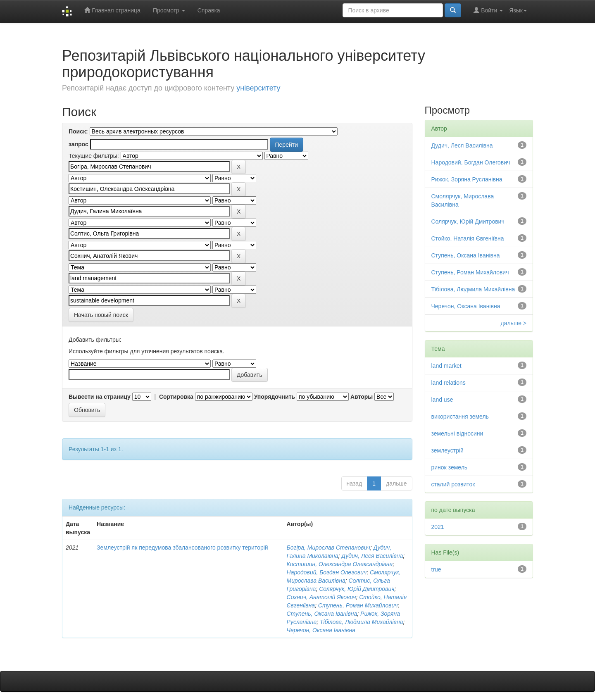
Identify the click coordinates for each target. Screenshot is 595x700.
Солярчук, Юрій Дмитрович (357, 589)
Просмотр (169, 10)
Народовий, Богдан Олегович (327, 572)
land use (442, 400)
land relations (449, 383)
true (436, 569)
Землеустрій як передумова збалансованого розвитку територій (182, 548)
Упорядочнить (275, 397)
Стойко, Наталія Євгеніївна (468, 238)
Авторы (362, 397)
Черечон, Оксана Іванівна (321, 630)
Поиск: (78, 131)
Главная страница (112, 10)
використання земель (460, 417)
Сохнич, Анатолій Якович (321, 597)
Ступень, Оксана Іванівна (322, 614)
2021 (438, 527)
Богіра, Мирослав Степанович (328, 548)
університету (258, 88)
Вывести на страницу (100, 397)
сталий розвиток (453, 484)
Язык (518, 10)
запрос (79, 144)
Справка (209, 10)
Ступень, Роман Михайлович (358, 605)
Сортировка (176, 397)
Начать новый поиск (101, 315)
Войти (488, 10)
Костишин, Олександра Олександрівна (340, 564)
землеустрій (447, 450)
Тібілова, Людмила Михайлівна (361, 622)
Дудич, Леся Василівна (372, 556)
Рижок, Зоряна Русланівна (467, 179)
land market (446, 366)
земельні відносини (457, 433)
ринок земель (450, 467)
